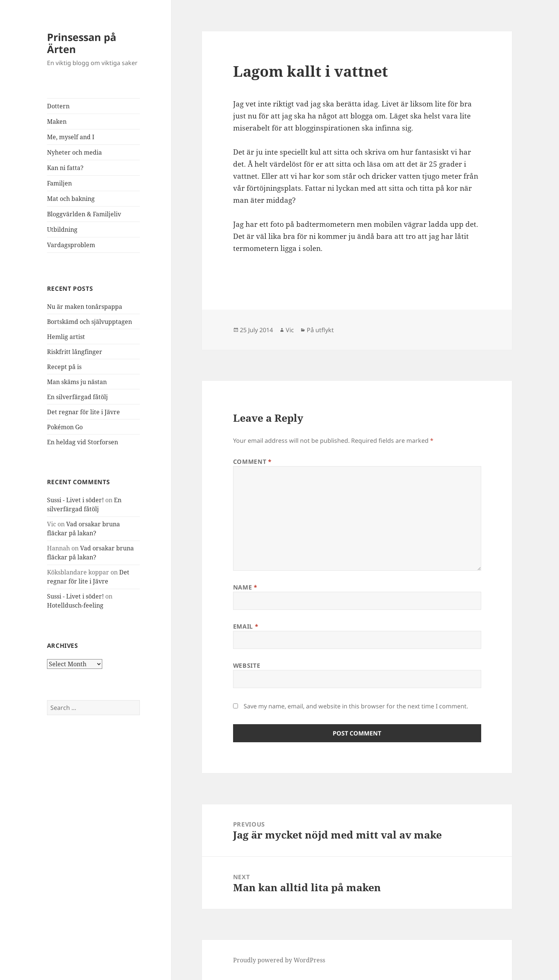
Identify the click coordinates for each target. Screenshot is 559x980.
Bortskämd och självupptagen (89, 322)
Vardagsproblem (71, 245)
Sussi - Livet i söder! (75, 500)
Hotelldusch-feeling (75, 605)
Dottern (58, 106)
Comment (252, 462)
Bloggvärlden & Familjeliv (84, 214)
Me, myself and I (71, 137)
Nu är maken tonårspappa (85, 307)
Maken (57, 122)
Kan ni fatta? (65, 168)
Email (246, 626)
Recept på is (64, 367)
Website (247, 665)
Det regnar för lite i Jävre (83, 412)
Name (245, 587)
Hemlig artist (66, 337)
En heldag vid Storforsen (83, 442)
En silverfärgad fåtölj (77, 397)
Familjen (59, 183)
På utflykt (320, 330)
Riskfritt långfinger (75, 352)
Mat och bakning (71, 199)
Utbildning (62, 229)
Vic (290, 330)
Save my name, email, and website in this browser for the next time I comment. (356, 706)
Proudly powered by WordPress (279, 960)
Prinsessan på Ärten (82, 43)
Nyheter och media (74, 152)
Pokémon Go (65, 427)
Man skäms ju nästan (77, 382)
